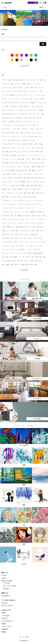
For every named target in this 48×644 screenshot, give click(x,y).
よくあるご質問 (5, 616)
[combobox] (42, 7)
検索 (43, 44)
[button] (24, 66)
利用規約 (4, 624)
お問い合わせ (5, 618)
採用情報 (4, 632)
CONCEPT (4, 575)
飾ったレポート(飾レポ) (7, 606)
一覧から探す (6, 588)
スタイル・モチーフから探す (9, 586)
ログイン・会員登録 (33, 3)
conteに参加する (6, 596)
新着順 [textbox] (41, 7)
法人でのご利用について (7, 621)
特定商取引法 (5, 629)
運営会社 (4, 613)
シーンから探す (6, 583)
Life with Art (5, 603)
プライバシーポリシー (7, 626)
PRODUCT (4, 578)
